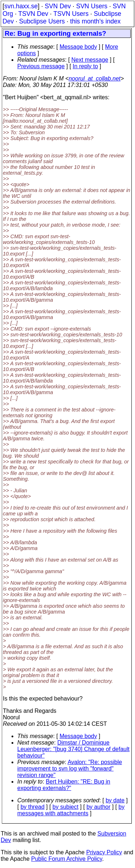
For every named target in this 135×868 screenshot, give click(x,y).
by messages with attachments (71, 810)
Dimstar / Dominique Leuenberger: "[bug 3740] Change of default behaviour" (73, 749)
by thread (33, 807)
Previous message (41, 66)
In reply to (85, 66)
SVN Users (92, 6)
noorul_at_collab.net (95, 78)
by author (98, 807)
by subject (66, 807)
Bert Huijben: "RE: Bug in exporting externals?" (64, 785)
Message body (78, 47)
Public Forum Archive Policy (67, 859)
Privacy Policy (104, 852)
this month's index (95, 21)
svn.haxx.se (21, 6)
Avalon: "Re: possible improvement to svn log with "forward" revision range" (70, 769)
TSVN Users (71, 14)
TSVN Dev (33, 14)
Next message (90, 60)
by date (115, 800)
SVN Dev (58, 6)
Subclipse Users (42, 21)
